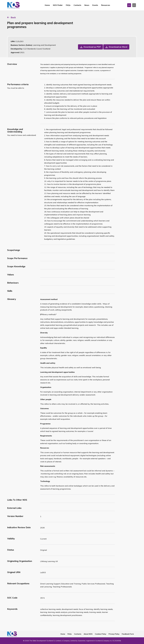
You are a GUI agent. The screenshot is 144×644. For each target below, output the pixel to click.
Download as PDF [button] (92, 47)
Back (13, 17)
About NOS (88, 634)
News (87, 5)
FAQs (68, 5)
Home (47, 5)
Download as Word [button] (118, 47)
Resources (106, 5)
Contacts (77, 5)
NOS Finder (58, 5)
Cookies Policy (101, 634)
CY (134, 5)
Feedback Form (128, 634)
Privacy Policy (114, 634)
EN (129, 5)
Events (95, 5)
